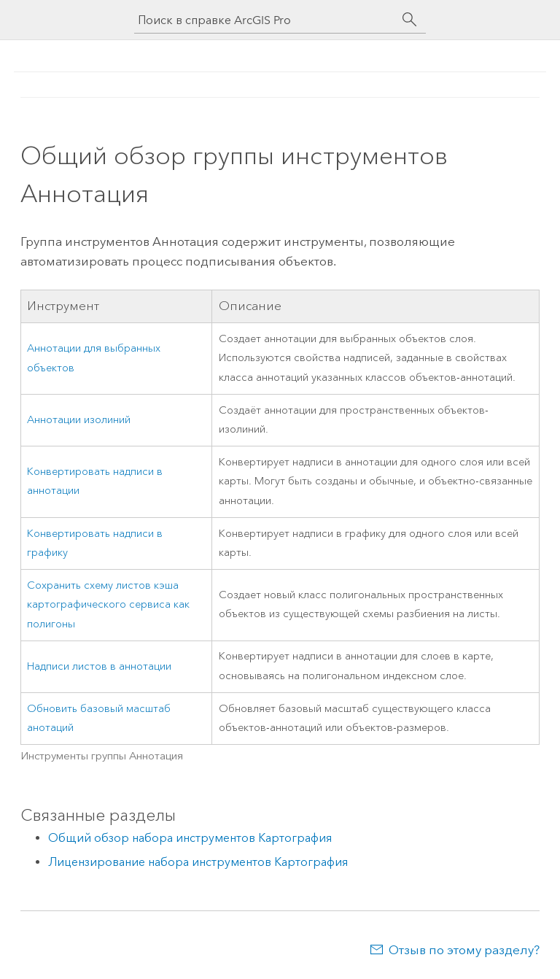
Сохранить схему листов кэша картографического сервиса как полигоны (108, 605)
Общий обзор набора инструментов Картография (190, 838)
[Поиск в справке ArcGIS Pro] (265, 20)
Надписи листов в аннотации (99, 666)
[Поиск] (410, 20)
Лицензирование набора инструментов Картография (198, 862)
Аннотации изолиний (79, 420)
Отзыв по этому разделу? (464, 950)
